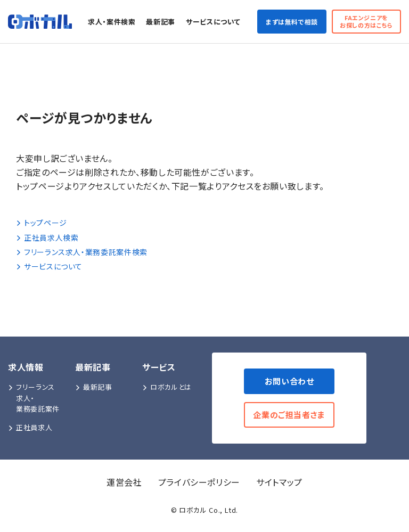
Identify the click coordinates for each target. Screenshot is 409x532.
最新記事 (161, 22)
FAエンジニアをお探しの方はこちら (366, 21)
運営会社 (124, 482)
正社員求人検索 (47, 238)
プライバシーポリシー (199, 482)
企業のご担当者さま (289, 415)
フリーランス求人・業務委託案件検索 (82, 252)
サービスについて (213, 22)
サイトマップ (279, 482)
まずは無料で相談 (292, 22)
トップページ (42, 223)
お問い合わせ (289, 381)
